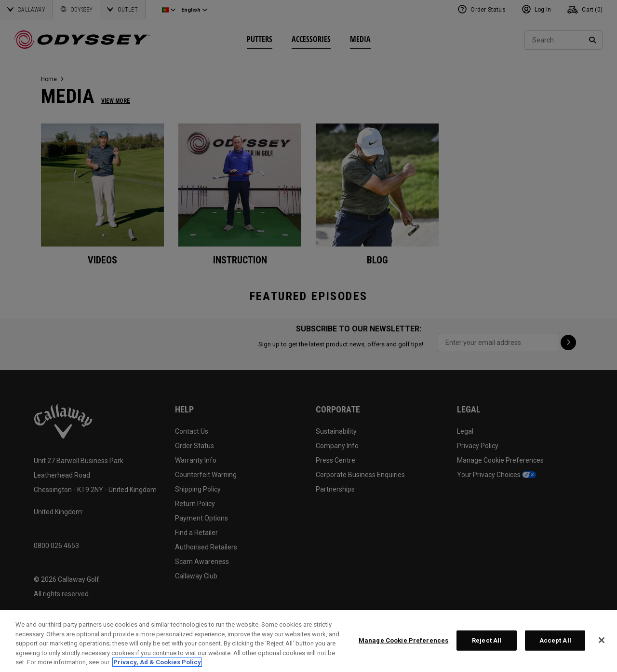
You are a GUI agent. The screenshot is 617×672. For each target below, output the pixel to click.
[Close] (602, 640)
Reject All (487, 640)
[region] (308, 641)
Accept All (555, 640)
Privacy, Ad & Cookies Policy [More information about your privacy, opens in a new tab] (157, 662)
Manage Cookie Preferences (403, 640)
